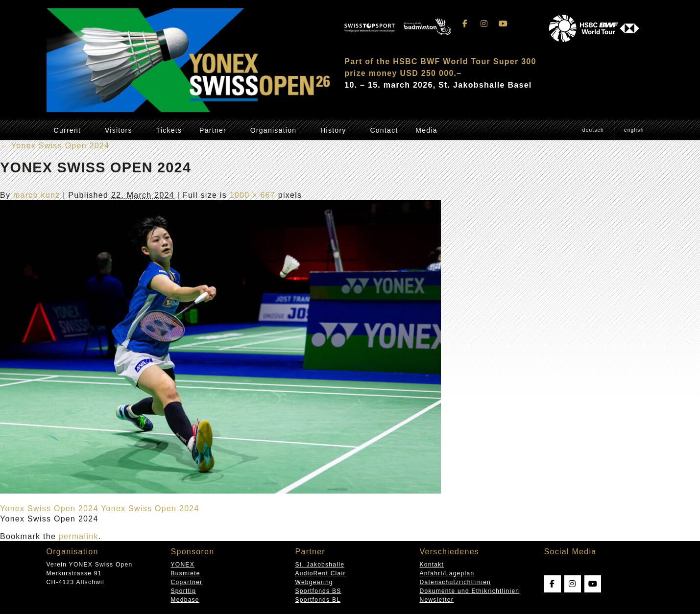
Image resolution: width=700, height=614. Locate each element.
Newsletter (437, 600)
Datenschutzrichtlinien (456, 582)
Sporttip (184, 591)
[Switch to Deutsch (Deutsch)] (593, 130)
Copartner (187, 582)
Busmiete (186, 573)
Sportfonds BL (318, 600)
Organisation (274, 130)
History (333, 130)
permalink (79, 536)
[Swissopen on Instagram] (484, 24)
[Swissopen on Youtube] (504, 24)
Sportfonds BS (318, 591)
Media (426, 130)
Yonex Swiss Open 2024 (55, 146)
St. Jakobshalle (320, 565)
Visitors (119, 130)
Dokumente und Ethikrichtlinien (470, 591)
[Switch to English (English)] (634, 130)
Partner (213, 130)
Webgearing (314, 582)
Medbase (185, 600)
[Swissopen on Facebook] (465, 24)
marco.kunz (37, 195)
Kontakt (432, 565)
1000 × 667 (253, 195)
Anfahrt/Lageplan (447, 573)
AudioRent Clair (321, 573)
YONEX (183, 565)
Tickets (169, 130)
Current (68, 130)
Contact (384, 130)
